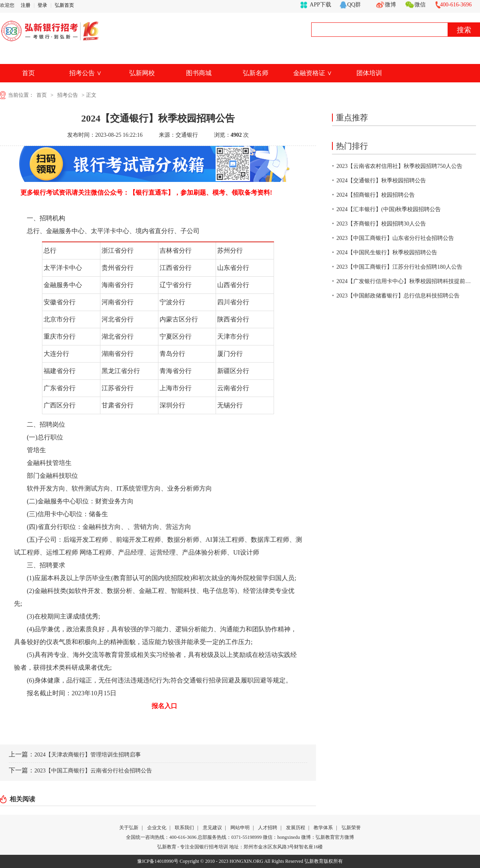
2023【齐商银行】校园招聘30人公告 (381, 224)
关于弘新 (129, 828)
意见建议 (212, 828)
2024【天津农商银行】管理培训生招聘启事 (88, 755)
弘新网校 (142, 73)
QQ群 (354, 5)
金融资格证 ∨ (313, 73)
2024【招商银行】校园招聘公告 (376, 195)
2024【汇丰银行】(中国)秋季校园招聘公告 (389, 209)
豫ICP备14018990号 (158, 861)
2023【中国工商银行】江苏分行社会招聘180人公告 (399, 267)
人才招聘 (268, 828)
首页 (28, 73)
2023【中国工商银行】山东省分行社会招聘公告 (395, 238)
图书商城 (199, 73)
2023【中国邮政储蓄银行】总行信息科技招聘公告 (398, 296)
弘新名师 (256, 73)
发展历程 (296, 828)
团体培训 (369, 73)
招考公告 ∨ (85, 73)
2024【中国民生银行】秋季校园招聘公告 (387, 252)
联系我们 (184, 828)
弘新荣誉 (351, 828)
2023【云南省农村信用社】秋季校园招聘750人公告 (399, 166)
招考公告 (68, 95)
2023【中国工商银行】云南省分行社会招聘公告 (93, 771)
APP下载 (320, 5)
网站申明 (240, 828)
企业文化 (157, 828)
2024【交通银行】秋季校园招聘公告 (381, 181)
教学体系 (323, 828)
